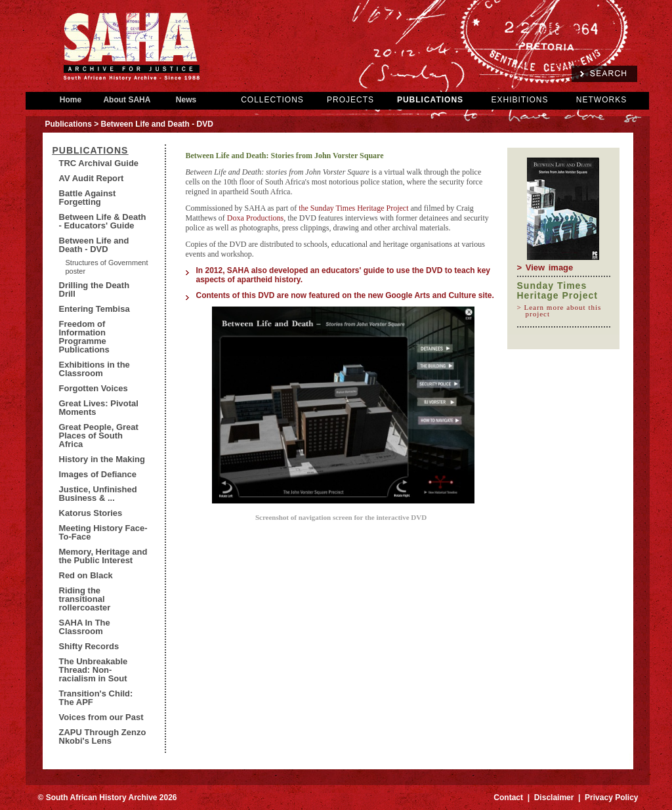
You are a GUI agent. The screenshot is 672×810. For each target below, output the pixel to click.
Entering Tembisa (94, 309)
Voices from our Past (101, 717)
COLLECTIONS (272, 100)
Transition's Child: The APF (96, 698)
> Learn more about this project (564, 310)
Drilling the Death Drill (94, 289)
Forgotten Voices (94, 388)
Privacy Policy (611, 798)
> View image (545, 267)
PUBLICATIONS (430, 100)
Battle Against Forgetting (88, 198)
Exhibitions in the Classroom (94, 369)
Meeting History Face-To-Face (103, 532)
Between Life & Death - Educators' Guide (103, 221)
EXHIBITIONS (519, 100)
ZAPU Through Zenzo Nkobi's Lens (103, 736)
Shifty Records (89, 646)
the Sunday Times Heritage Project (354, 208)
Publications (69, 124)
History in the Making (102, 459)
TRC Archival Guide (99, 163)
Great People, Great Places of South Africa (99, 436)
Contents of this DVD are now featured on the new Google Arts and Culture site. (346, 295)
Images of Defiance (98, 474)
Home (71, 100)
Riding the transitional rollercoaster (85, 599)
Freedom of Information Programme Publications (84, 337)
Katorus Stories (91, 513)
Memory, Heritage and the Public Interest (103, 556)
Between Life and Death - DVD (94, 245)
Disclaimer (554, 798)
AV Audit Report (92, 178)
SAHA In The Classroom (85, 627)
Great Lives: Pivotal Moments (99, 408)
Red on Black (86, 575)
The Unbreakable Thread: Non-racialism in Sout (94, 670)
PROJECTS (350, 100)
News (186, 100)
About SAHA (127, 100)
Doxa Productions (255, 218)
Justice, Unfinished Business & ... (98, 494)
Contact (508, 798)
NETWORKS (601, 100)
